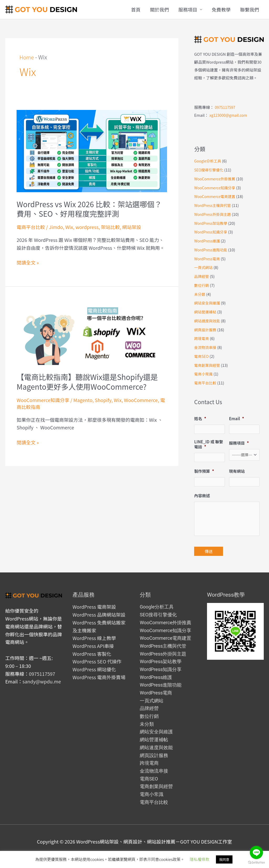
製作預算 (204, 472)
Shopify (103, 400)
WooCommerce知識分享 (43, 400)
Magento (83, 400)
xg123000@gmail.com (229, 115)
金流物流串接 (206, 347)
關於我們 (159, 9)
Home (27, 57)
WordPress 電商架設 (94, 616)
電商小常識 (204, 374)
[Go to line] (256, 852)
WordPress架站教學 (212, 223)
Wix (69, 227)
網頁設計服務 (206, 330)
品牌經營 (202, 276)
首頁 (136, 9)
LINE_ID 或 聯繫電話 (209, 445)
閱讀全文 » (28, 263)
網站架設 (132, 227)
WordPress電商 (208, 259)
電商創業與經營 (208, 365)
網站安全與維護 (208, 303)
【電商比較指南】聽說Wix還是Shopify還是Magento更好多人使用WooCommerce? (87, 382)
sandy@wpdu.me (42, 691)
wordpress (87, 227)
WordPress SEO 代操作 (97, 671)
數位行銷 (202, 285)
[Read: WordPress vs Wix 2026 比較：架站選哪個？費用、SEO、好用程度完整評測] (92, 150)
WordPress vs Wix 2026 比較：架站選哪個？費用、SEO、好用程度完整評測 (89, 209)
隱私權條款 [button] (200, 859)
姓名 (200, 419)
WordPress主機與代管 (214, 205)
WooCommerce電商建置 (216, 196)
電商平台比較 (31, 227)
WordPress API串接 (93, 655)
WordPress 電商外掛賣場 (99, 686)
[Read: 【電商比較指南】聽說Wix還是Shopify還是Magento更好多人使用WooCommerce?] (92, 333)
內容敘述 (202, 497)
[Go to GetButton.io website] (256, 863)
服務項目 (188, 9)
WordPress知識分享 (212, 232)
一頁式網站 (204, 267)
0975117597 (226, 107)
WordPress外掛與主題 (214, 214)
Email (237, 419)
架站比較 (110, 227)
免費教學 (221, 9)
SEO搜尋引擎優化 (210, 170)
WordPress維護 (208, 241)
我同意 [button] (224, 859)
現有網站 (237, 472)
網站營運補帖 (206, 312)
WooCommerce (141, 400)
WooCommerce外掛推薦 (216, 179)
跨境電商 (202, 338)
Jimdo (56, 227)
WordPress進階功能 (212, 250)
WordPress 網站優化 (94, 678)
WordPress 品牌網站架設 (99, 624)
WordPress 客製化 (92, 663)
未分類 (200, 294)
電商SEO (202, 356)
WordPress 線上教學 (94, 647)
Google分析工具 (209, 161)
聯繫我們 (250, 9)
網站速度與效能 (208, 321)
